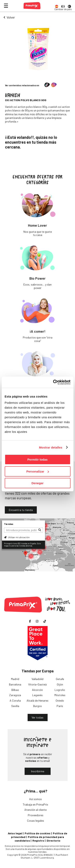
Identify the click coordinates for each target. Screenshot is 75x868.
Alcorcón (37, 690)
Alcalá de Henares (37, 700)
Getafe (60, 679)
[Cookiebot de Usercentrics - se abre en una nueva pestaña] (53, 382)
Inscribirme (38, 771)
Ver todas (37, 717)
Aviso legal (15, 833)
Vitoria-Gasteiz (37, 684)
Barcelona (15, 684)
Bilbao (15, 690)
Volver (11, 17)
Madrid (15, 679)
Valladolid (37, 679)
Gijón (60, 684)
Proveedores (36, 815)
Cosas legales (35, 821)
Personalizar (38, 471)
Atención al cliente (35, 810)
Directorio (53, 840)
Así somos (35, 799)
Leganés (37, 695)
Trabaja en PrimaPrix (35, 804)
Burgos (37, 706)
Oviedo (60, 700)
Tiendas (9, 524)
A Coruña (15, 700)
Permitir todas (37, 459)
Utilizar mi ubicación (17, 537)
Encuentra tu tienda (21, 510)
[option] (57, 6)
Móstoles (60, 695)
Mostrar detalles (51, 447)
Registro (38, 840)
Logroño (60, 690)
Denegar (37, 483)
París (60, 706)
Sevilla (15, 706)
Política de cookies (37, 833)
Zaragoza (15, 695)
